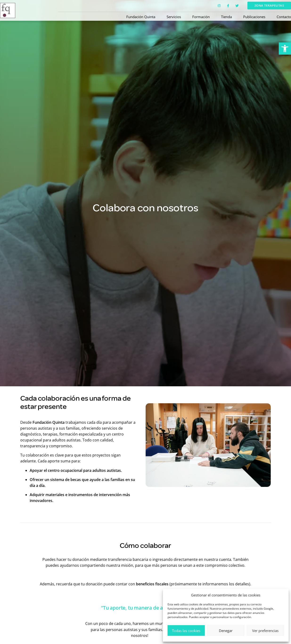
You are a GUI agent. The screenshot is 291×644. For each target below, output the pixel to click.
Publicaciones (254, 17)
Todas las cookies (186, 631)
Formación (201, 17)
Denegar (226, 631)
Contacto (284, 17)
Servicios (174, 17)
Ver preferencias (265, 631)
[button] (285, 49)
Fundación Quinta (141, 17)
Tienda (226, 17)
